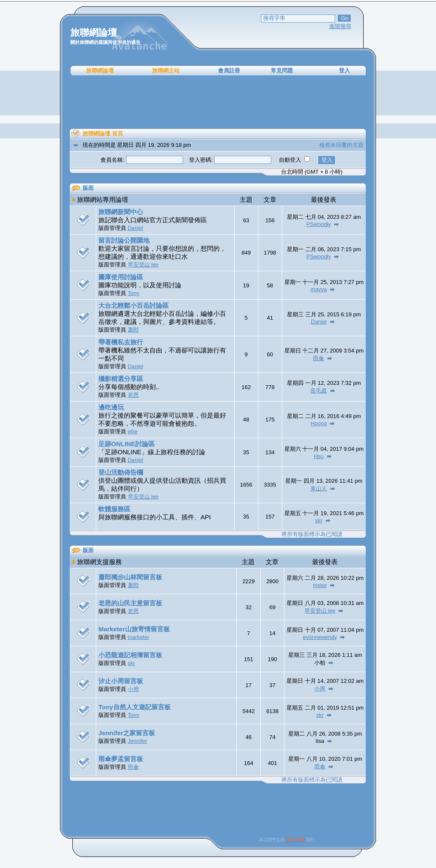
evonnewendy (320, 637)
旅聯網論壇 (100, 70)
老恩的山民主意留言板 (130, 603)
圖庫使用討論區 (121, 277)
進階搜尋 (340, 26)
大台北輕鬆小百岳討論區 (133, 305)
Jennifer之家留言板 (127, 733)
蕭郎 (133, 330)
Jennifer (138, 741)
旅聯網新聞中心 (121, 212)
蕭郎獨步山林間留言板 (130, 577)
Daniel (136, 228)
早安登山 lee (143, 265)
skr (319, 520)
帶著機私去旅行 (121, 342)
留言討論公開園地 (124, 240)
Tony (133, 293)
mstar (320, 585)
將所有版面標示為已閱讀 (312, 534)
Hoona (318, 423)
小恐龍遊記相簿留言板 (130, 655)
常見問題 (282, 70)
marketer (139, 637)
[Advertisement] (218, 102)
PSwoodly (319, 224)
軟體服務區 (114, 509)
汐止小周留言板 (121, 681)
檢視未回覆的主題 (341, 145)
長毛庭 (319, 391)
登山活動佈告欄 (121, 472)
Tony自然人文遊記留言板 (135, 707)
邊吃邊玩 (111, 407)
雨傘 (318, 358)
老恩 (133, 395)
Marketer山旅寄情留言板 (134, 629)
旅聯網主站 (166, 70)
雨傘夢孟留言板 (121, 759)
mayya (318, 289)
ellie (133, 431)
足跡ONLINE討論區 (126, 444)
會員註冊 (229, 70)
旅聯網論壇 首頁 (103, 133)
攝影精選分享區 (121, 379)
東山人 (319, 488)
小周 (133, 689)
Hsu (319, 456)
